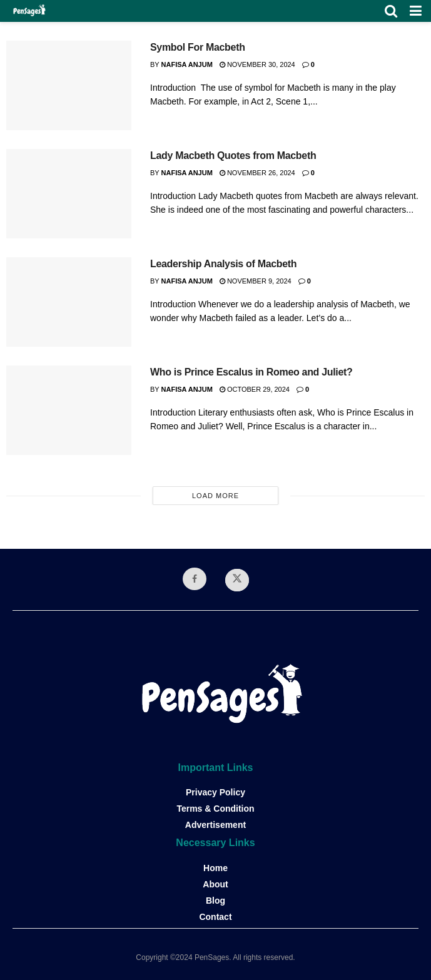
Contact (215, 917)
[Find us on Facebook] (195, 579)
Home (215, 868)
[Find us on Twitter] (237, 580)
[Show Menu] (416, 11)
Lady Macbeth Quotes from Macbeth (233, 156)
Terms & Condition (215, 809)
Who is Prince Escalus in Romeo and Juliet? (251, 372)
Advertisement (215, 825)
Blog (215, 901)
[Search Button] (391, 11)
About (215, 884)
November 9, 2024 (256, 281)
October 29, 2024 (255, 389)
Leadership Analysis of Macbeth (223, 264)
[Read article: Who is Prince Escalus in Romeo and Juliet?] (69, 410)
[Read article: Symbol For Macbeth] (69, 85)
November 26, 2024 (257, 173)
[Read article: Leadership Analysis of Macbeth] (69, 302)
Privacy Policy (215, 792)
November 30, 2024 (257, 64)
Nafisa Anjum (187, 64)
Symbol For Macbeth (198, 47)
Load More (215, 496)
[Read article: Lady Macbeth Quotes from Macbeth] (69, 194)
